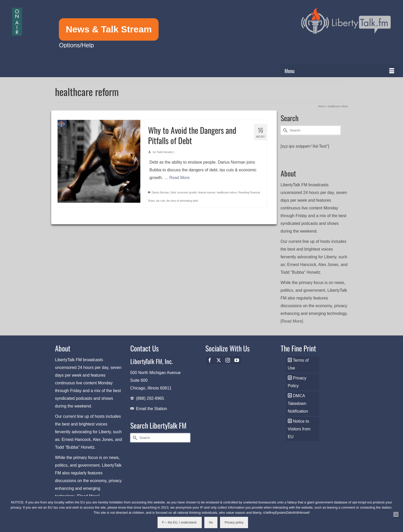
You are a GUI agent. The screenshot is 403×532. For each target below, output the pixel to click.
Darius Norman (160, 193)
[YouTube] (237, 360)
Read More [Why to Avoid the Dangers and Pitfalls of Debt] (180, 178)
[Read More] (292, 321)
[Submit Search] (285, 130)
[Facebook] (210, 360)
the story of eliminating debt (182, 201)
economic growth (187, 193)
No (211, 522)
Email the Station (152, 409)
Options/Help (76, 45)
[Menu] (340, 71)
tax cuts (161, 201)
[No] (396, 515)
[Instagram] (228, 360)
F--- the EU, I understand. (180, 522)
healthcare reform (227, 193)
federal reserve (207, 193)
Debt (173, 193)
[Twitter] (219, 360)
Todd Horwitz (165, 152)
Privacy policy (234, 522)
